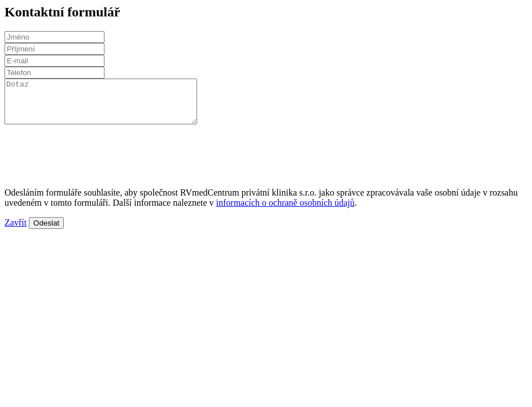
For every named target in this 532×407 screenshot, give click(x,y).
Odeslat (46, 231)
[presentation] (90, 155)
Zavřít (16, 231)
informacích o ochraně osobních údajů (285, 211)
